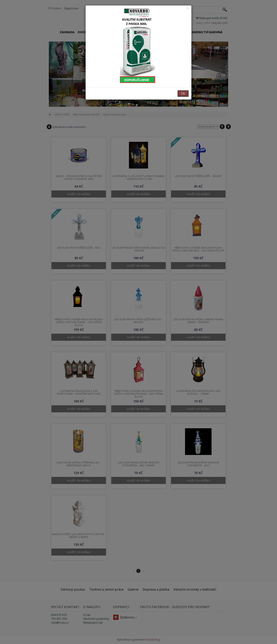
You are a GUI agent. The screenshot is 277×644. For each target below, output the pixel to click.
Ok (183, 93)
